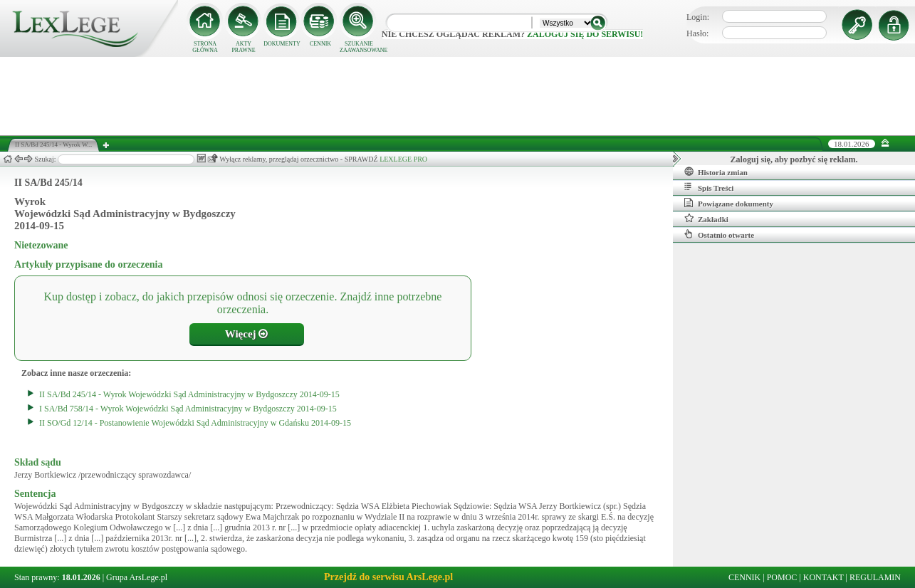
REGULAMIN (875, 577)
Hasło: (697, 33)
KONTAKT (823, 577)
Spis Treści (709, 187)
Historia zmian (716, 172)
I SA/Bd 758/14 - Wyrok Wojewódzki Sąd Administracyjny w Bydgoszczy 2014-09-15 (188, 409)
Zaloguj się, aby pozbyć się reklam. (794, 159)
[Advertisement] (458, 96)
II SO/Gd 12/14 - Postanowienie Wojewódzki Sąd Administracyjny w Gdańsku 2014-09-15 (195, 423)
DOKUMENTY (282, 44)
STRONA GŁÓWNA (205, 47)
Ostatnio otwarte (719, 234)
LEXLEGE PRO (403, 159)
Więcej (247, 334)
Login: (698, 17)
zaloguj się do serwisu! (585, 34)
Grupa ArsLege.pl (137, 577)
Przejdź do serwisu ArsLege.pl (388, 577)
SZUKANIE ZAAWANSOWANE (359, 47)
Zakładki (706, 219)
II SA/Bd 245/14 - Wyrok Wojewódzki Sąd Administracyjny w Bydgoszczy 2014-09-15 (189, 394)
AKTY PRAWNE (243, 47)
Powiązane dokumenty (729, 203)
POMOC (782, 577)
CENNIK (320, 44)
